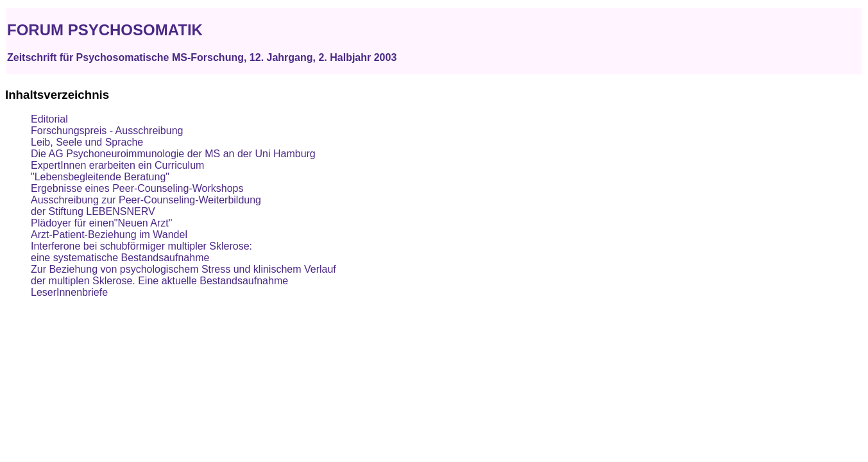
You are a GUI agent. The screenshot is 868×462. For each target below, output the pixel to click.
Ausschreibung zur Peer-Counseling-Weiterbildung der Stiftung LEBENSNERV (146, 206)
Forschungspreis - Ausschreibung (107, 131)
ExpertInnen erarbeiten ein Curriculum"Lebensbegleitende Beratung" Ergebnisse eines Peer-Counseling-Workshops (137, 177)
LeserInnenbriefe (69, 292)
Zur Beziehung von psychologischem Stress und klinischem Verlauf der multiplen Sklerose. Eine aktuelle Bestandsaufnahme (183, 275)
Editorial (49, 119)
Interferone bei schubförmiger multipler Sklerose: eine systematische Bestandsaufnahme (141, 252)
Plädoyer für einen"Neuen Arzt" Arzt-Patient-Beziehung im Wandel (109, 229)
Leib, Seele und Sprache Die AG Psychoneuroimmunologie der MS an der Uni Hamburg (173, 148)
